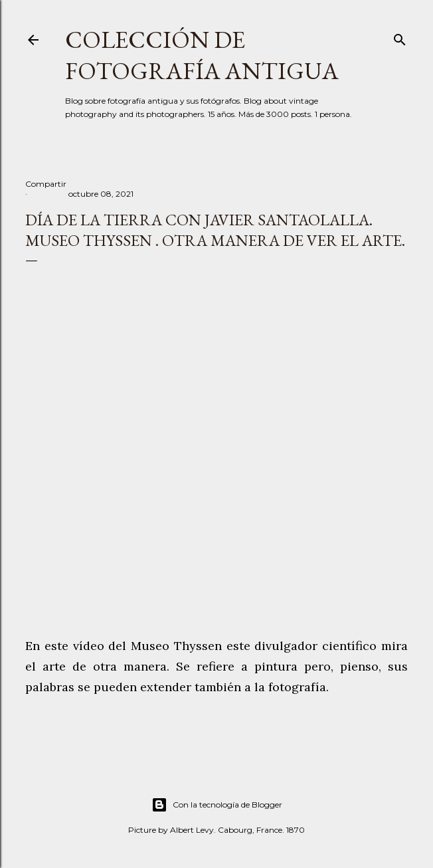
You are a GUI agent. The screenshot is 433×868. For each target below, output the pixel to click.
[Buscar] (400, 37)
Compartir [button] (46, 184)
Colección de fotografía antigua (202, 55)
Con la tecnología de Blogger (217, 805)
